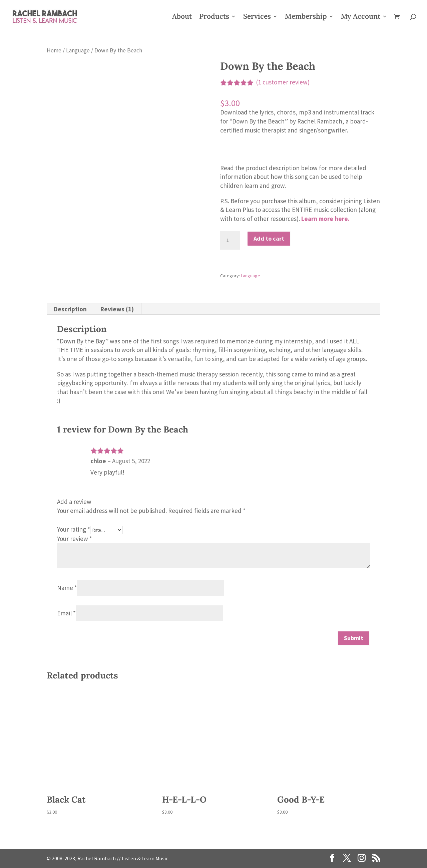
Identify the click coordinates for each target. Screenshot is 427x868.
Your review (75, 539)
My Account (361, 17)
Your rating (74, 529)
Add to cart (269, 238)
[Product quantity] (230, 240)
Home (54, 50)
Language (78, 50)
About (182, 17)
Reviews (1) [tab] (117, 309)
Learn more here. (325, 219)
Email (66, 613)
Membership (306, 17)
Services (257, 17)
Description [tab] (70, 309)
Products (214, 17)
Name (67, 588)
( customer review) (283, 82)
